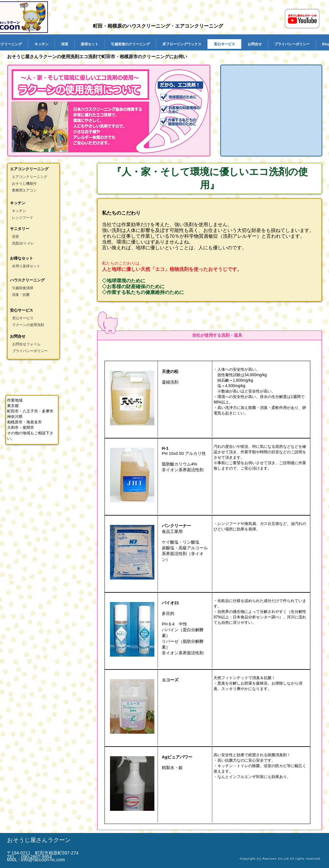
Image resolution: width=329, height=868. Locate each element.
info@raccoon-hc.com (43, 860)
